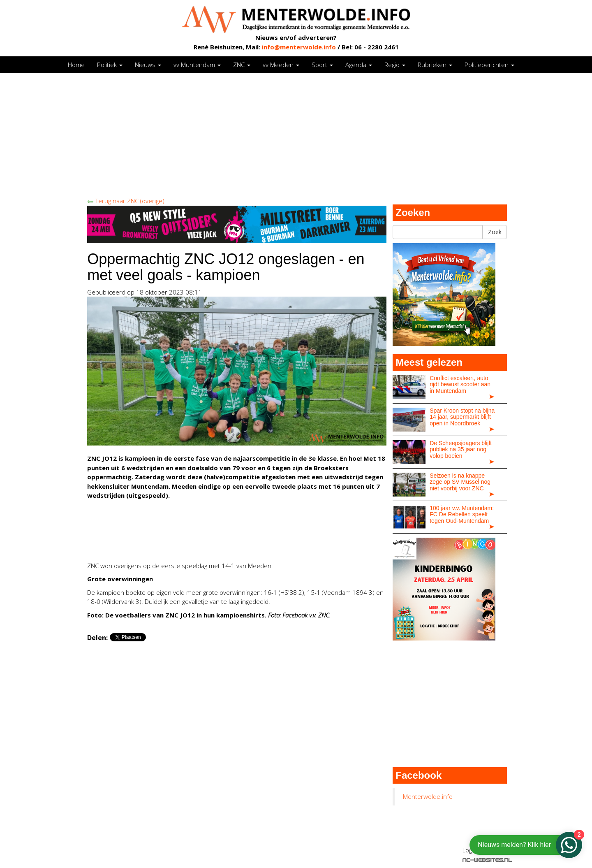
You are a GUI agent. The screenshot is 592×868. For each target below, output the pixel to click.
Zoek (495, 232)
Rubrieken (435, 65)
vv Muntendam (197, 65)
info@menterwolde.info (299, 47)
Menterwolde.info (428, 796)
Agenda (359, 65)
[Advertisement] (296, 135)
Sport (322, 65)
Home (76, 65)
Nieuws (148, 65)
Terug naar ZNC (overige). (127, 201)
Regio (395, 65)
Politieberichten (489, 65)
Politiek (110, 65)
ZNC (242, 65)
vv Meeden (281, 65)
